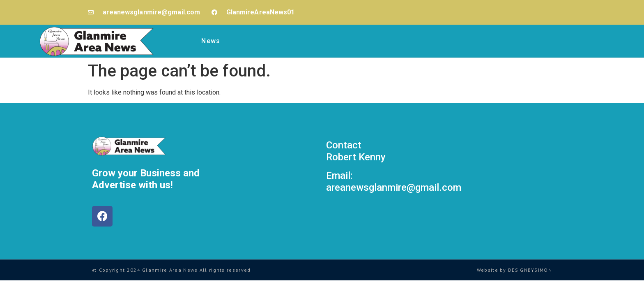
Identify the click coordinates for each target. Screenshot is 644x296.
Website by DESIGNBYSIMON (514, 270)
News (211, 41)
